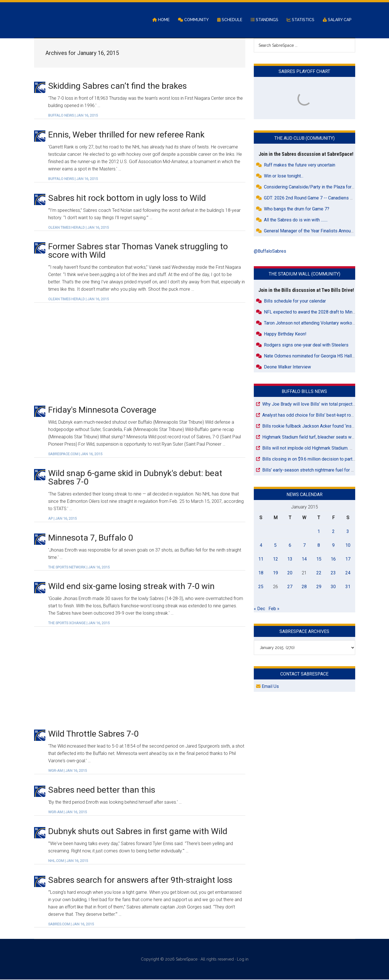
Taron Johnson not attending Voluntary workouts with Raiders (324, 323)
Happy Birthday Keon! (285, 334)
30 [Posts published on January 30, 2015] (333, 587)
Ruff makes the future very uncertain (300, 165)
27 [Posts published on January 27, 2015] (290, 587)
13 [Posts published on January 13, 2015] (290, 559)
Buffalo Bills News (304, 392)
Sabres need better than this (102, 790)
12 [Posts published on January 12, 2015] (275, 559)
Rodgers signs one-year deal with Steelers (306, 345)
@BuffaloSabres (270, 252)
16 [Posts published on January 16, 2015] (333, 559)
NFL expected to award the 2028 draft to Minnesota (315, 312)
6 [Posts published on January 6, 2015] (290, 545)
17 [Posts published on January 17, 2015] (348, 559)
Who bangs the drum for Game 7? (297, 209)
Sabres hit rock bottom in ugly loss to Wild (127, 198)
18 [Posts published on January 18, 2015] (261, 573)
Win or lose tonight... (284, 176)
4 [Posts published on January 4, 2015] (261, 545)
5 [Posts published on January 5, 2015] (275, 545)
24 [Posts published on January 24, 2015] (348, 573)
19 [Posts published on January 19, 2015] (275, 573)
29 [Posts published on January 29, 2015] (319, 587)
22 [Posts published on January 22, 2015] (319, 573)
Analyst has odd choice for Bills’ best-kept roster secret (317, 415)
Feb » (274, 609)
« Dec (259, 609)
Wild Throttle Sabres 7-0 (93, 734)
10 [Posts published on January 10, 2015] (348, 545)
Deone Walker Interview (287, 367)
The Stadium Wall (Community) (304, 275)
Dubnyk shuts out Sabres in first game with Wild (138, 831)
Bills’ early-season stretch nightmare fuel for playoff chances (322, 470)
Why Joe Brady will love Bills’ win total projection (310, 404)
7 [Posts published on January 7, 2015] (304, 545)
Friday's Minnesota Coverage (102, 410)
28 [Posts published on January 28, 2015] (304, 587)
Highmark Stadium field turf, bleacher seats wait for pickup (320, 437)
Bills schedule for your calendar (295, 301)
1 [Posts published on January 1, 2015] (319, 532)
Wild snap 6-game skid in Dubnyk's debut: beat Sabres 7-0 (135, 478)
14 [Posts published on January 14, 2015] (304, 559)
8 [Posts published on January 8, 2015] (319, 545)
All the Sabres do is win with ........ (296, 220)
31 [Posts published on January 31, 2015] (348, 587)
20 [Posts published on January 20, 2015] (290, 573)
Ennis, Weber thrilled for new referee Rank (126, 135)
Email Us (267, 687)
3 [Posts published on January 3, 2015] (348, 532)
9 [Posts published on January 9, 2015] (333, 545)
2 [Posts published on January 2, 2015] (333, 532)
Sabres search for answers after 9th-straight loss (140, 880)
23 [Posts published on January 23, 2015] (333, 573)
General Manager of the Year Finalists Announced (312, 231)
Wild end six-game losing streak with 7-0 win (131, 587)
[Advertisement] (140, 354)
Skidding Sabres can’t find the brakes (117, 86)
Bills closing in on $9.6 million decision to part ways (313, 459)
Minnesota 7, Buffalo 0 (91, 538)
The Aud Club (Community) (304, 139)
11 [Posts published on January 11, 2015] (261, 559)
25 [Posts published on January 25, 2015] (261, 587)
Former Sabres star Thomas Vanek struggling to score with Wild (138, 251)
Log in (243, 960)
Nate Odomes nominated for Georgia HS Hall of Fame (317, 356)
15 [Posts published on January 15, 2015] (319, 559)
